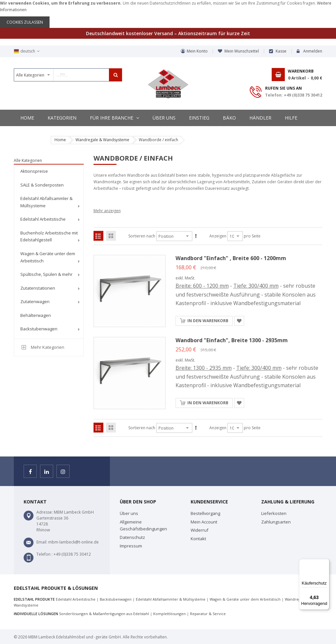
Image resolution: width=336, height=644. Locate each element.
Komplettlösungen (169, 614)
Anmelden (313, 51)
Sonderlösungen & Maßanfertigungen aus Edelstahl (104, 614)
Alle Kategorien (28, 160)
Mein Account (204, 522)
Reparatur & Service (208, 614)
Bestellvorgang (205, 513)
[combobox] (68, 75)
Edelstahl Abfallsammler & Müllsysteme (171, 599)
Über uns (129, 513)
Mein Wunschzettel (242, 51)
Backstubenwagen (116, 599)
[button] (239, 321)
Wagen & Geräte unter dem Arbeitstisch (245, 599)
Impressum (131, 546)
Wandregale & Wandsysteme (102, 140)
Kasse (281, 51)
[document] (168, 14)
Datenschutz (132, 537)
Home (60, 140)
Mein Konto (197, 51)
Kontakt (198, 539)
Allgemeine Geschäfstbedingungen (143, 525)
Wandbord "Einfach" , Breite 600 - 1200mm (231, 258)
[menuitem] (49, 171)
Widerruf (199, 530)
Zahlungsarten (276, 522)
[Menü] (325, 563)
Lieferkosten (274, 513)
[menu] (49, 251)
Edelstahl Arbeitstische (76, 599)
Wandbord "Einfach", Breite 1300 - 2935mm (232, 340)
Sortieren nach (142, 236)
